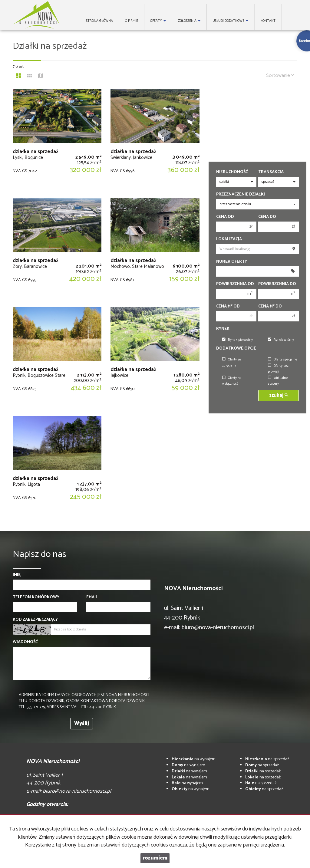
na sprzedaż (267, 759)
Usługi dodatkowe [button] (230, 21)
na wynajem (194, 759)
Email (92, 597)
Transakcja (271, 172)
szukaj (279, 395)
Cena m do (270, 307)
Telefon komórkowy (36, 597)
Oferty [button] (158, 21)
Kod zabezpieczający (35, 620)
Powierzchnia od (235, 284)
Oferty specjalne (283, 360)
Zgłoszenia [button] (189, 21)
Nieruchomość (232, 172)
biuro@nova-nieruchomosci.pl (218, 628)
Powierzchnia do (277, 284)
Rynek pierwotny (237, 340)
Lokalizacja (229, 239)
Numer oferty (232, 262)
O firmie (132, 21)
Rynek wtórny (281, 340)
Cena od (225, 217)
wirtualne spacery (278, 381)
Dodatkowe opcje (236, 349)
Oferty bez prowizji (278, 369)
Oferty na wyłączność (232, 381)
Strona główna (99, 21)
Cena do (267, 217)
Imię (17, 575)
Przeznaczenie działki (241, 195)
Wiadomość (25, 642)
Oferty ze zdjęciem (232, 362)
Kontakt (268, 21)
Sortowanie (280, 76)
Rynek (223, 329)
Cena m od (228, 307)
